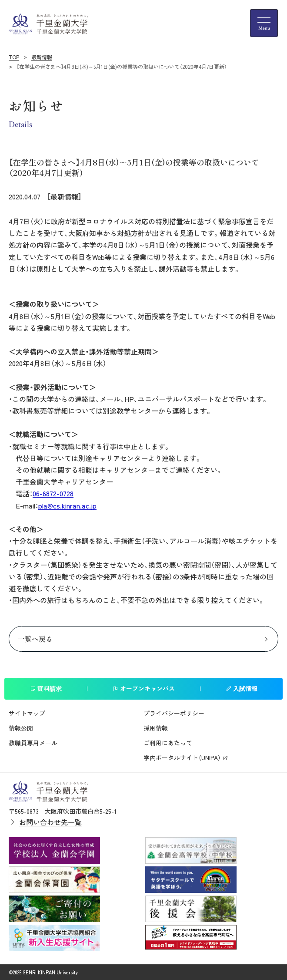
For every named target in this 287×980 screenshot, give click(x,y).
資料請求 (46, 688)
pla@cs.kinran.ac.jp (67, 505)
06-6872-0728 (53, 493)
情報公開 (21, 728)
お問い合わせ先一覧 (50, 822)
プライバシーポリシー (174, 713)
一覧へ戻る (35, 639)
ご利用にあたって (168, 743)
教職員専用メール (33, 743)
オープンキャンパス (144, 688)
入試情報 (242, 688)
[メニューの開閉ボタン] (264, 23)
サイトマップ (27, 713)
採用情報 (156, 728)
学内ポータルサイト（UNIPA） (182, 758)
